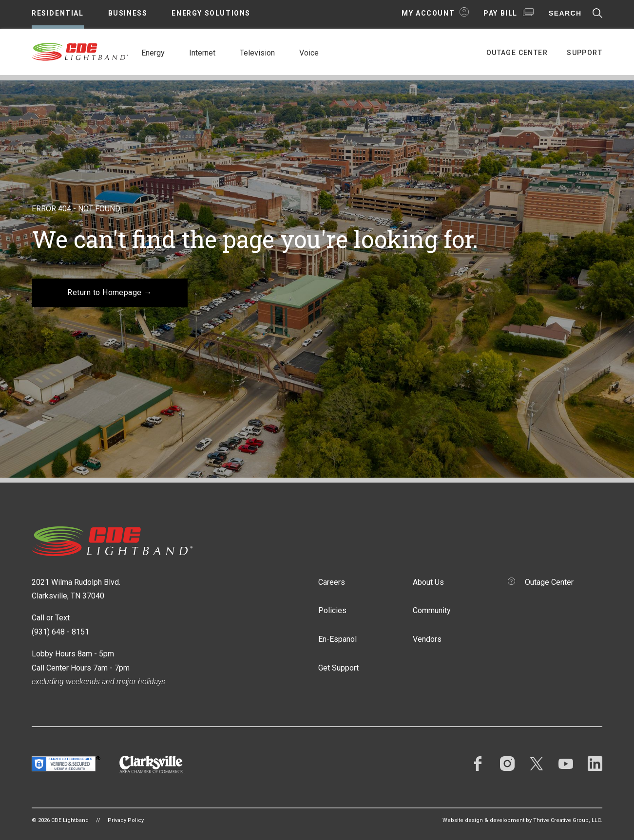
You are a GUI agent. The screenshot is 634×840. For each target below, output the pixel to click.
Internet (202, 53)
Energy (153, 53)
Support (585, 53)
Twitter (537, 764)
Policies (332, 610)
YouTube (566, 764)
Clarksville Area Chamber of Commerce (152, 765)
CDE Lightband (80, 51)
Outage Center (517, 53)
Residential (58, 13)
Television (257, 53)
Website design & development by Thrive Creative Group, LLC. (522, 820)
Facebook (478, 764)
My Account (428, 13)
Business (128, 13)
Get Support (338, 668)
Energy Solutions (211, 13)
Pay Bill (500, 13)
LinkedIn (595, 764)
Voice (309, 53)
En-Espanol (337, 639)
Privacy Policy (126, 820)
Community (432, 610)
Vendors (427, 639)
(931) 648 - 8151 (60, 632)
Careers (332, 582)
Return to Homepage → (110, 292)
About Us (428, 582)
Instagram (507, 764)
